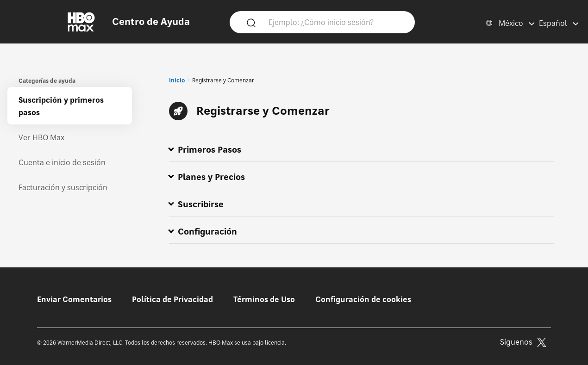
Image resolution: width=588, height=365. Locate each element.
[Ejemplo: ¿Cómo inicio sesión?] (336, 22)
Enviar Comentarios (74, 299)
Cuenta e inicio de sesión (62, 162)
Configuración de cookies (363, 299)
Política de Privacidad (172, 299)
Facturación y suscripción (63, 187)
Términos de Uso (264, 299)
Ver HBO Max (41, 137)
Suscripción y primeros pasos (61, 106)
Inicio (177, 80)
